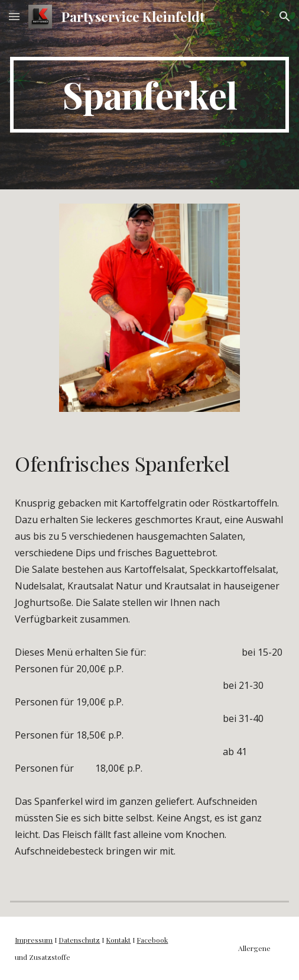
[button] (14, 16)
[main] (149, 95)
